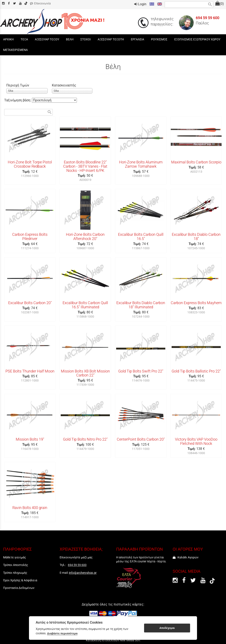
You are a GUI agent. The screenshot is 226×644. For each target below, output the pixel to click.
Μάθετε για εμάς (15, 557)
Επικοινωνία (40, 3)
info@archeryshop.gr (83, 573)
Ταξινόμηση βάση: (18, 100)
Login (140, 4)
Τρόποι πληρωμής (15, 573)
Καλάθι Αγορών (186, 557)
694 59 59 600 (208, 18)
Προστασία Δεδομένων (19, 588)
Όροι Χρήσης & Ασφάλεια (20, 580)
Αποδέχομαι (167, 628)
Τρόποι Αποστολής (16, 565)
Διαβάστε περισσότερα (62, 633)
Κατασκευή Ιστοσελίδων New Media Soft (113, 640)
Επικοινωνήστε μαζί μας (76, 557)
